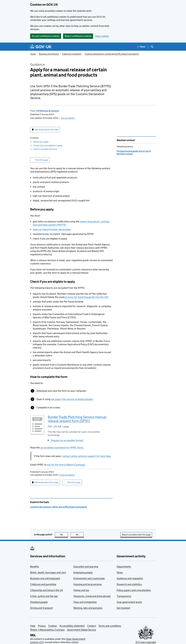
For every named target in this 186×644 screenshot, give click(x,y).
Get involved (123, 608)
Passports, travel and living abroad (92, 596)
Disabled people (39, 602)
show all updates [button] (66, 475)
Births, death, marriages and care (48, 572)
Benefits (35, 567)
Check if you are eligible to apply (48, 145)
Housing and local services (88, 584)
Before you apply (41, 142)
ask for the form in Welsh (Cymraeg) (66, 465)
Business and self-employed (45, 578)
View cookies (102, 36)
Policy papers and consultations (134, 590)
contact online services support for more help (86, 456)
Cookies (53, 626)
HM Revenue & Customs (48, 111)
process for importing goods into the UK (86, 297)
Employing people (83, 572)
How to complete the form (45, 149)
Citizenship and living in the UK (47, 590)
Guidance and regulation (130, 578)
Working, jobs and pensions (88, 608)
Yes (64, 535)
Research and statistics (129, 584)
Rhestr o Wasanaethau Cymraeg (47, 630)
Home (33, 54)
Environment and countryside (89, 578)
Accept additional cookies (46, 36)
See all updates (68, 118)
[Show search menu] (152, 47)
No (80, 535)
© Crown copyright (146, 642)
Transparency (124, 596)
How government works (129, 602)
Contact (92, 626)
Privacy (42, 626)
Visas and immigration (85, 602)
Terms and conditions (110, 626)
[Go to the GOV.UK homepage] (41, 47)
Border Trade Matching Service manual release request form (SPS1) (77, 419)
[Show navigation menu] (141, 47)
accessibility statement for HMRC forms (62, 448)
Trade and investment (72, 54)
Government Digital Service (82, 630)
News (120, 572)
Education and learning (86, 567)
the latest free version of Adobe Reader (72, 399)
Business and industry (49, 54)
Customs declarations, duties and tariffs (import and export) (112, 54)
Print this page (42, 160)
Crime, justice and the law (44, 596)
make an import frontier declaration (52, 229)
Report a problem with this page (136, 535)
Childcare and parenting (43, 584)
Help (33, 626)
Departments (124, 567)
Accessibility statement (72, 626)
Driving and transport (42, 608)
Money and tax (81, 590)
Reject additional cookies (78, 36)
